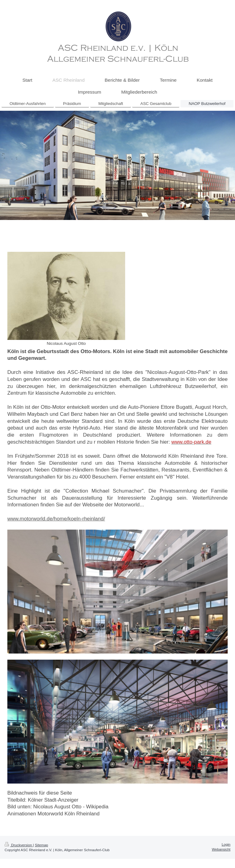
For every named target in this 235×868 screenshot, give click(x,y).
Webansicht (221, 849)
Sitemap (41, 845)
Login (226, 844)
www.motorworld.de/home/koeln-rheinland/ (56, 519)
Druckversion (19, 845)
